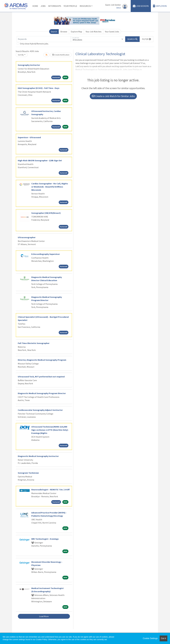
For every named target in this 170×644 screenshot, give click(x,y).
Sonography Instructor (29, 65)
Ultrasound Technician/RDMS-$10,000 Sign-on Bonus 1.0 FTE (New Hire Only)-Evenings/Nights (50, 430)
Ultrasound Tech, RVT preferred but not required (41, 377)
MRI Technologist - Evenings (45, 539)
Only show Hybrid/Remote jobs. (34, 44)
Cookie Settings (150, 638)
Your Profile (70, 6)
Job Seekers (141, 6)
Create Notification (61, 55)
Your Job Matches (94, 32)
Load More (44, 616)
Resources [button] (85, 6)
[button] (146, 39)
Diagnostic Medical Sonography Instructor (38, 456)
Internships (55, 6)
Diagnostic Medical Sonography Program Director (42, 393)
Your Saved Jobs (112, 32)
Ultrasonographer (27, 237)
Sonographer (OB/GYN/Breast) (46, 213)
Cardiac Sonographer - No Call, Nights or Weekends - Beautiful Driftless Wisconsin (50, 187)
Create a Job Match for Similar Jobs (113, 96)
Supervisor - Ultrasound (29, 137)
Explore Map (76, 32)
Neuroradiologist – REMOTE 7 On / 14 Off (50, 490)
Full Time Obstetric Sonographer (34, 343)
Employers (160, 6)
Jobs (43, 6)
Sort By (21, 55)
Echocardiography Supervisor (46, 254)
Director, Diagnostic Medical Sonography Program (42, 360)
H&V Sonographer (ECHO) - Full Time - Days (39, 88)
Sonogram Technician (28, 473)
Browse (64, 32)
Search (54, 32)
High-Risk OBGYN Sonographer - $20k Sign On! (40, 160)
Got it (163, 638)
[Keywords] (44, 39)
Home (35, 6)
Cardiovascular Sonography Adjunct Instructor (40, 410)
